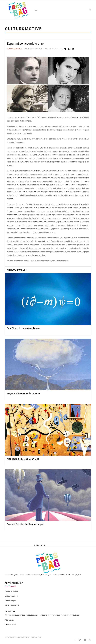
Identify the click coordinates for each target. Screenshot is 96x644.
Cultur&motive (14, 49)
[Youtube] (85, 640)
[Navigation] (48, 10)
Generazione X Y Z (12, 605)
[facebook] (75, 640)
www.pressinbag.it (10, 575)
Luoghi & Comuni (11, 591)
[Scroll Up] (40, 545)
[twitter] (80, 640)
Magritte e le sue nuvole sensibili (23, 393)
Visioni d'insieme (11, 596)
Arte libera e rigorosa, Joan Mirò (23, 459)
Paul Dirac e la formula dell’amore (24, 328)
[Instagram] (90, 640)
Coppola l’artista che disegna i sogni (25, 524)
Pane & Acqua (10, 601)
